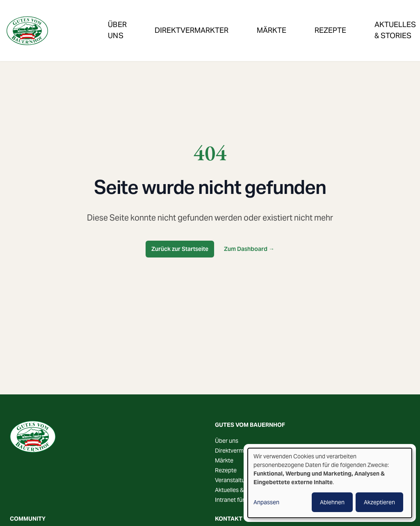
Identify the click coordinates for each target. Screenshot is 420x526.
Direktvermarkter (166, 22)
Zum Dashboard (249, 249)
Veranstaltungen (381, 22)
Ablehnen (332, 502)
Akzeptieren (379, 502)
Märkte (227, 22)
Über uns (227, 441)
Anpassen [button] (266, 502)
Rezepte (269, 22)
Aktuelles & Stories (239, 490)
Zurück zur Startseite (180, 249)
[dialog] (330, 483)
